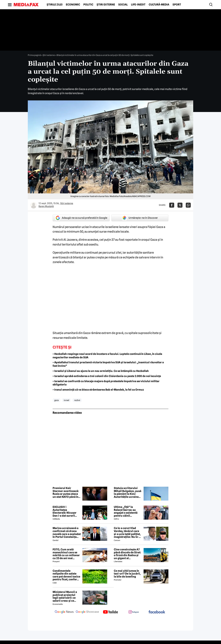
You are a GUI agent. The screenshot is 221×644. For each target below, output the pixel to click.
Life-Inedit (138, 5)
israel (66, 400)
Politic (88, 5)
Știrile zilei (55, 5)
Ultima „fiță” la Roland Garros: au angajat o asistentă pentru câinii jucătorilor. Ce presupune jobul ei (126, 511)
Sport (177, 5)
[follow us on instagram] (134, 612)
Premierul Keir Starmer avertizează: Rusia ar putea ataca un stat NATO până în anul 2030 (66, 492)
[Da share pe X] (180, 205)
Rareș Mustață (46, 206)
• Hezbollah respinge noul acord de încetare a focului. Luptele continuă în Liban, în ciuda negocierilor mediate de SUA (107, 356)
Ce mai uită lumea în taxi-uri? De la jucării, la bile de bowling (127, 574)
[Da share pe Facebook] (172, 205)
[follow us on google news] (64, 612)
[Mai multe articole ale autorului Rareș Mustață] (34, 205)
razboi (77, 400)
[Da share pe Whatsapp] (188, 205)
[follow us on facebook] (157, 612)
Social (123, 5)
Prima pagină (34, 55)
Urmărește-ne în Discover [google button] (140, 218)
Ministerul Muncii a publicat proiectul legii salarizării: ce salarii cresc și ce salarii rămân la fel (65, 596)
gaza (56, 400)
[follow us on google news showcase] (87, 612)
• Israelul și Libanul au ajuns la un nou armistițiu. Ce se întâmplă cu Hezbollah (101, 371)
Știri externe (106, 5)
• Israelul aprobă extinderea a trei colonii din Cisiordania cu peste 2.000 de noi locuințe (107, 376)
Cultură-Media (159, 5)
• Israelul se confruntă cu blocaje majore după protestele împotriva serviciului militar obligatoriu (106, 383)
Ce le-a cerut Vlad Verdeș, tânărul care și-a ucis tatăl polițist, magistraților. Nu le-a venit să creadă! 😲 (127, 533)
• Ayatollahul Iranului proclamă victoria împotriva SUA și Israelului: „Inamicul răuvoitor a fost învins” (108, 364)
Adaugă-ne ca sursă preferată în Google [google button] (81, 218)
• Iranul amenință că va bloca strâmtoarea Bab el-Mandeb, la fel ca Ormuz (98, 390)
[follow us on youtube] (111, 612)
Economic (73, 5)
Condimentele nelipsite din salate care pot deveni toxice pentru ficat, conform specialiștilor (66, 575)
